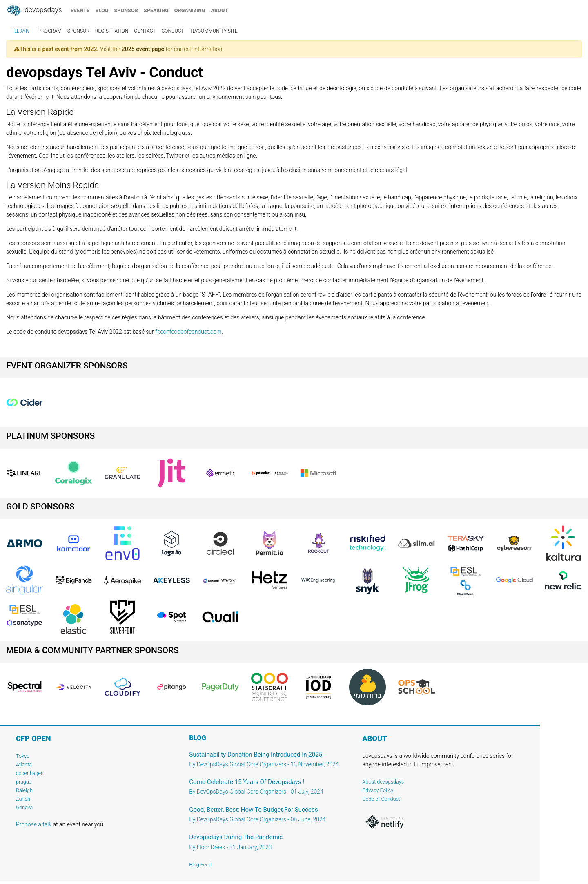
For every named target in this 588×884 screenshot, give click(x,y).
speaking (156, 10)
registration (112, 31)
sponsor (126, 10)
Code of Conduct (381, 799)
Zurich (23, 799)
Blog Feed (200, 865)
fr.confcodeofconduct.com (188, 332)
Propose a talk (34, 824)
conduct (173, 31)
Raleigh (24, 790)
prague (24, 782)
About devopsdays (383, 782)
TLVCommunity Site (214, 31)
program (50, 31)
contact (145, 31)
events (80, 10)
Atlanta (24, 765)
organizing (190, 10)
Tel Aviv (21, 31)
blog (102, 10)
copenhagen (30, 773)
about (220, 10)
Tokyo (23, 756)
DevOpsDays (34, 11)
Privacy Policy (378, 790)
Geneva (24, 807)
